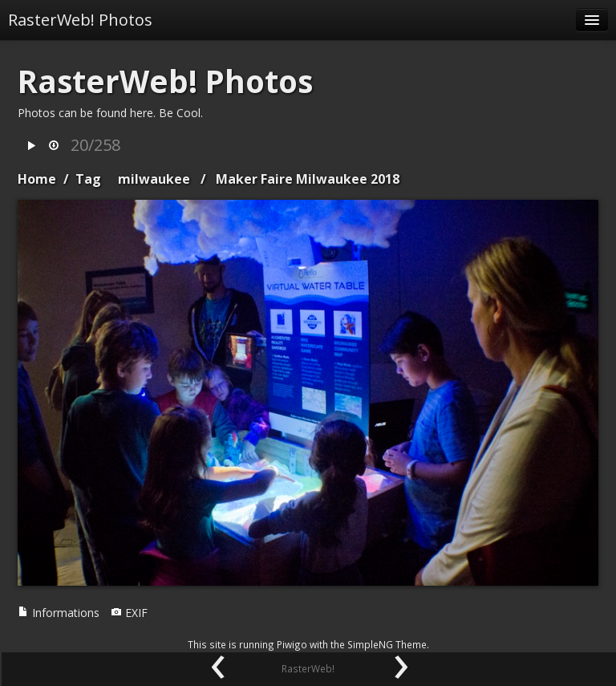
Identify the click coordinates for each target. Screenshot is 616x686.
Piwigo (292, 644)
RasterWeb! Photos (80, 20)
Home (37, 179)
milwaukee (154, 179)
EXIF (129, 613)
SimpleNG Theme (387, 644)
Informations (59, 613)
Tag (88, 179)
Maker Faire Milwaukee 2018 (308, 179)
